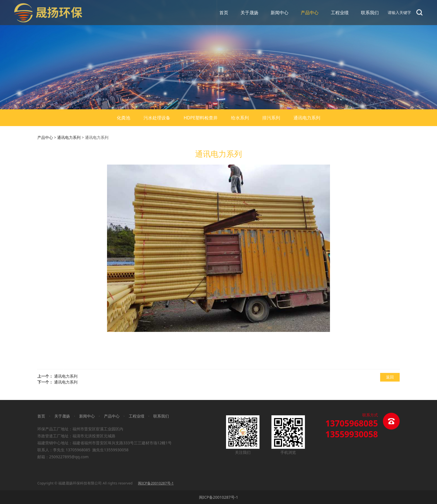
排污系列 (271, 118)
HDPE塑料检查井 (201, 118)
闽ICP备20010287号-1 (219, 497)
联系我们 (370, 13)
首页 (224, 13)
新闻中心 (280, 13)
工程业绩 (340, 13)
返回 (390, 377)
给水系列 (240, 118)
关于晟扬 (249, 13)
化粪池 (123, 118)
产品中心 (310, 13)
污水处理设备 (157, 118)
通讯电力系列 (307, 118)
